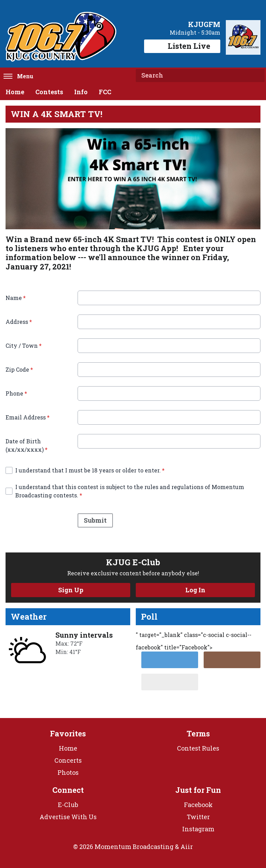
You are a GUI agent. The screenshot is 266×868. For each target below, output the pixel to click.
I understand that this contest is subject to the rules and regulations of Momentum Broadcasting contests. (130, 491)
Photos (68, 772)
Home (15, 92)
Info (81, 92)
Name (16, 298)
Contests (49, 92)
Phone (16, 393)
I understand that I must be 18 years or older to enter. (90, 470)
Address (19, 322)
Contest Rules (198, 748)
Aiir (187, 847)
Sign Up (71, 590)
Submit (95, 521)
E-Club (68, 805)
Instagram (198, 829)
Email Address (28, 417)
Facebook (198, 805)
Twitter (198, 817)
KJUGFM (204, 24)
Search (257, 76)
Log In (195, 590)
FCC (105, 92)
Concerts (68, 760)
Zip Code (19, 369)
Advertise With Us (68, 817)
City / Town (24, 346)
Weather (29, 617)
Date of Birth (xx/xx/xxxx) (26, 445)
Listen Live (182, 46)
